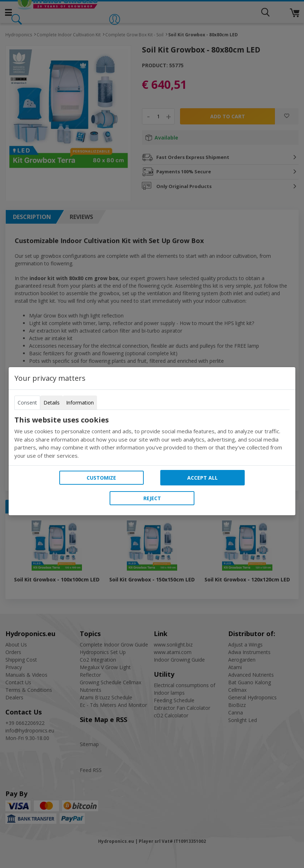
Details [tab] (52, 403)
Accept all (202, 478)
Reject (152, 498)
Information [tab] (80, 403)
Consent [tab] (27, 403)
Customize (101, 478)
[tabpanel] (152, 438)
